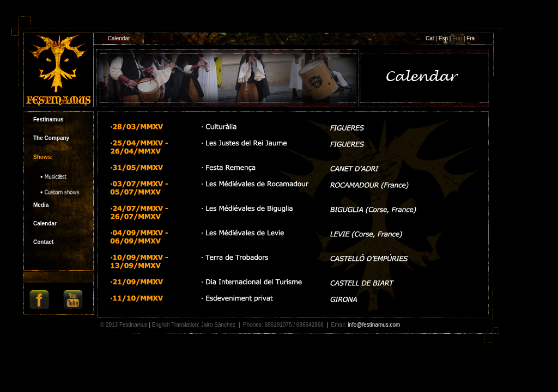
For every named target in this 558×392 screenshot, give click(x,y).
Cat (430, 38)
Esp (444, 38)
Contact (43, 242)
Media (41, 205)
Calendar (45, 223)
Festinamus (48, 120)
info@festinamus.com (374, 325)
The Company (51, 138)
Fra (471, 38)
